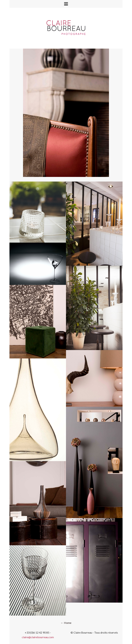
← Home (66, 623)
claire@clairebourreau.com (38, 637)
